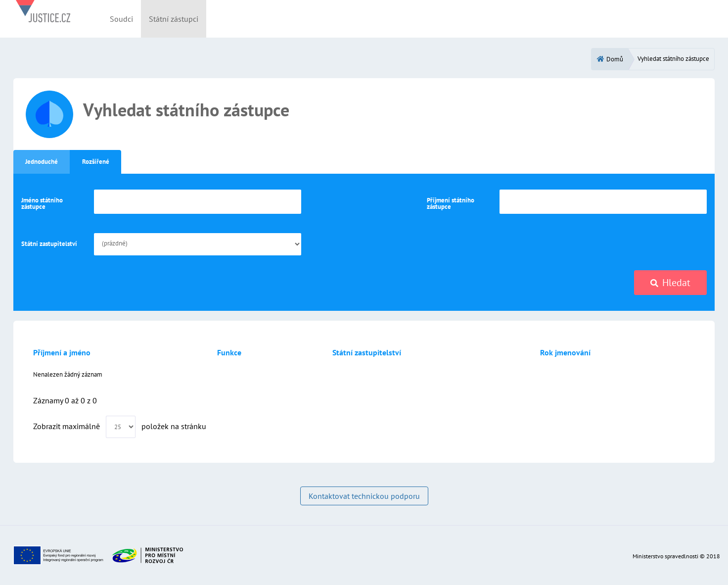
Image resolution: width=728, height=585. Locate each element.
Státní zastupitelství (49, 244)
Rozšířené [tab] (96, 162)
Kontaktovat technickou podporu (364, 496)
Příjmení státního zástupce (451, 203)
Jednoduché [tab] (42, 162)
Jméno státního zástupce (42, 203)
